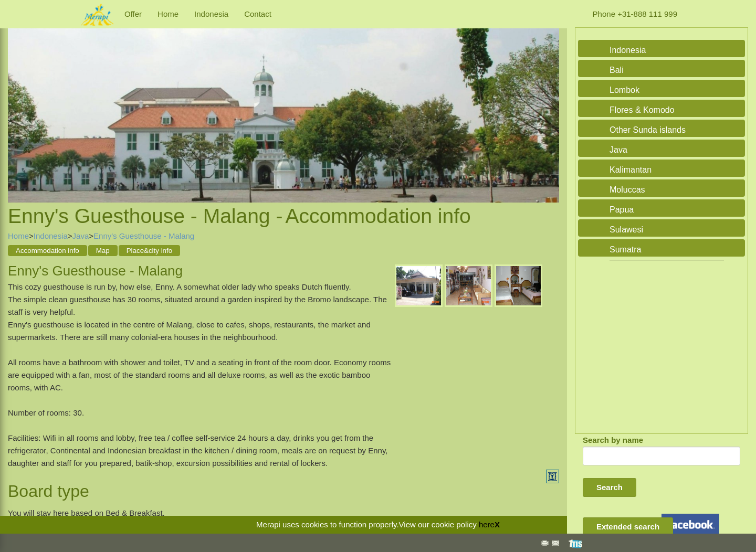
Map (103, 251)
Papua (622, 210)
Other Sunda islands (648, 130)
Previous (18, 104)
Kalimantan (631, 170)
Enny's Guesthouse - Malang (144, 236)
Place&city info (149, 251)
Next (549, 104)
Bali (617, 70)
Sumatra (625, 250)
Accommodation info (48, 251)
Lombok (624, 90)
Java (81, 236)
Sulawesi (626, 230)
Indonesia (211, 14)
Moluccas (627, 190)
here (487, 524)
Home (168, 14)
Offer (133, 14)
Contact (258, 14)
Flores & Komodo (642, 110)
